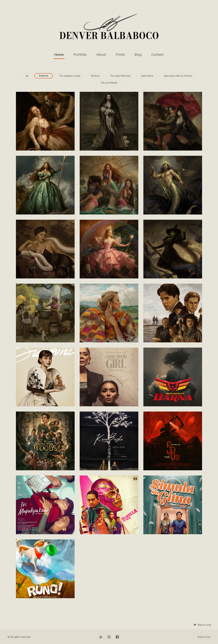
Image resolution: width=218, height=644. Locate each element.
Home (59, 55)
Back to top (204, 637)
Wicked (95, 76)
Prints (120, 55)
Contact (157, 55)
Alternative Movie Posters (178, 76)
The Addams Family (70, 76)
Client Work (147, 76)
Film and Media (109, 83)
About (101, 55)
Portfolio (80, 55)
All (27, 76)
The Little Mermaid (120, 76)
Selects (44, 76)
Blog (138, 55)
